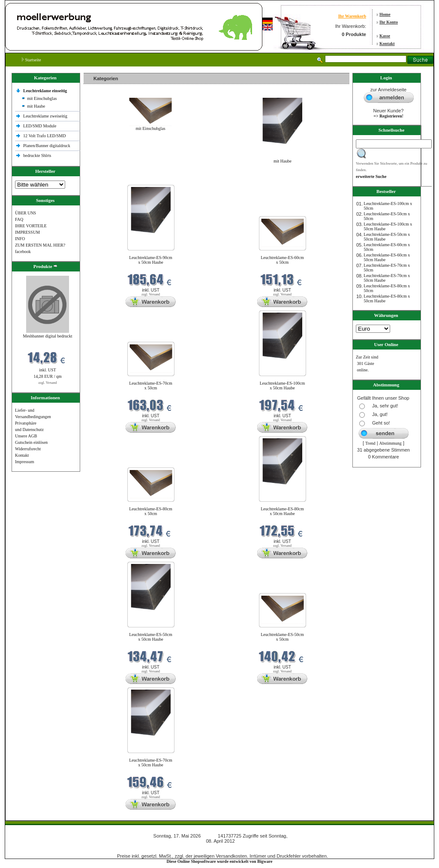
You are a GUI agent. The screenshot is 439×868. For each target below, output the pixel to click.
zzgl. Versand (48, 383)
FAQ (19, 219)
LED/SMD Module (40, 126)
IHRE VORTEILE (31, 226)
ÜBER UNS (26, 213)
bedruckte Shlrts (37, 155)
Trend (370, 443)
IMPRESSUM (27, 232)
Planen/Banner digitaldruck (47, 146)
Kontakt (387, 44)
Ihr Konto (389, 22)
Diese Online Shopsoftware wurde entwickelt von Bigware (220, 861)
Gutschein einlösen (31, 442)
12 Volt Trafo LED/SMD (44, 136)
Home (385, 14)
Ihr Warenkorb (352, 16)
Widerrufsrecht (28, 449)
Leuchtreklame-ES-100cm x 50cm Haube (283, 386)
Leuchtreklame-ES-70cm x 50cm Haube (151, 763)
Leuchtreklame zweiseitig (46, 116)
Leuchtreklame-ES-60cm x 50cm (282, 260)
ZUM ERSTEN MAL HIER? (40, 245)
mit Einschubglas (42, 98)
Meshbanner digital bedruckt (48, 336)
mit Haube (36, 106)
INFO (20, 239)
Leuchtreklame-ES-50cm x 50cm (282, 637)
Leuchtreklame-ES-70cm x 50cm (151, 386)
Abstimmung (391, 443)
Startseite (32, 60)
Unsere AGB (26, 436)
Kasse (385, 36)
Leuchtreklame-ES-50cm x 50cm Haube (151, 637)
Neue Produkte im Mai (105, 179)
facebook (23, 252)
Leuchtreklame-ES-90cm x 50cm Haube (151, 260)
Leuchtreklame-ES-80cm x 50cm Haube (282, 511)
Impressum (24, 462)
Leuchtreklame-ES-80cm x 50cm (151, 511)
